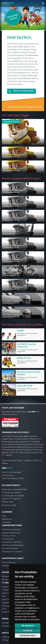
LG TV (4, 609)
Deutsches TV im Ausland (12, 552)
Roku (4, 596)
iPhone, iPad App (9, 562)
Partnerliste (7, 576)
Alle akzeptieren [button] (28, 626)
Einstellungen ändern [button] (28, 635)
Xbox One (6, 599)
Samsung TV (7, 606)
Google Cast (7, 603)
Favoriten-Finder (9, 536)
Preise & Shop (8, 502)
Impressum (6, 522)
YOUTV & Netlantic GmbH (13, 478)
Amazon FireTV (8, 587)
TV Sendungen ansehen (11, 492)
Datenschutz (7, 519)
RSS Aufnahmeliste (10, 548)
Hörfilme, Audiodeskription (13, 545)
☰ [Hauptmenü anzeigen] (43, 3)
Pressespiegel (7, 626)
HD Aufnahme (8, 539)
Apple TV (5, 593)
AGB (4, 516)
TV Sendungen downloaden (13, 496)
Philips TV (6, 612)
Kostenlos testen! (13, 17)
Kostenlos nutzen (9, 505)
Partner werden (8, 579)
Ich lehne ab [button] (28, 631)
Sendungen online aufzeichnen (14, 489)
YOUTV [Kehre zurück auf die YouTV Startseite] (8, 3)
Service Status (8, 475)
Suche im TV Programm (11, 499)
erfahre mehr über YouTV (25, 107)
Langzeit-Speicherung (11, 533)
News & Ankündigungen (12, 472)
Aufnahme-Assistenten (11, 529)
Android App (7, 566)
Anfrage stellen (8, 640)
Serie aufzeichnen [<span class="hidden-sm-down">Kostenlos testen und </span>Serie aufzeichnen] (24, 91)
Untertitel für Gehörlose (12, 542)
